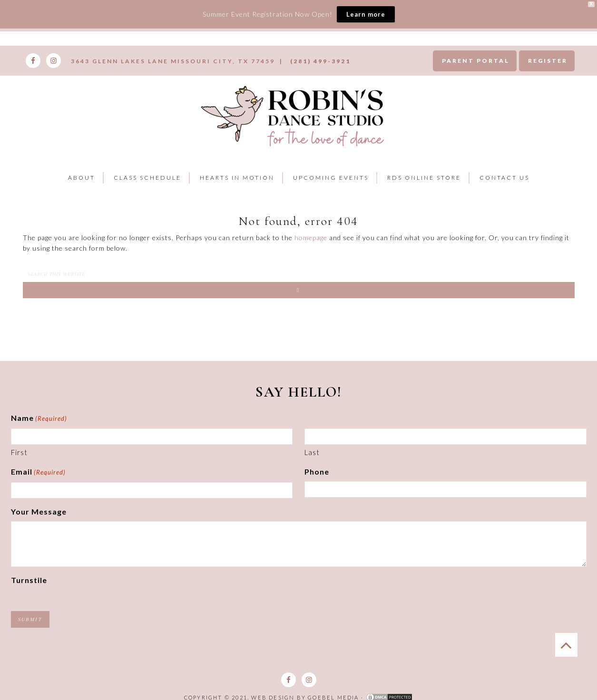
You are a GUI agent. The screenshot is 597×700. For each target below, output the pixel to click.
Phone (317, 472)
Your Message (39, 511)
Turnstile (29, 580)
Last (312, 452)
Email (38, 473)
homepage (311, 238)
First (19, 452)
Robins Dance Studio (295, 115)
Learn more (366, 14)
